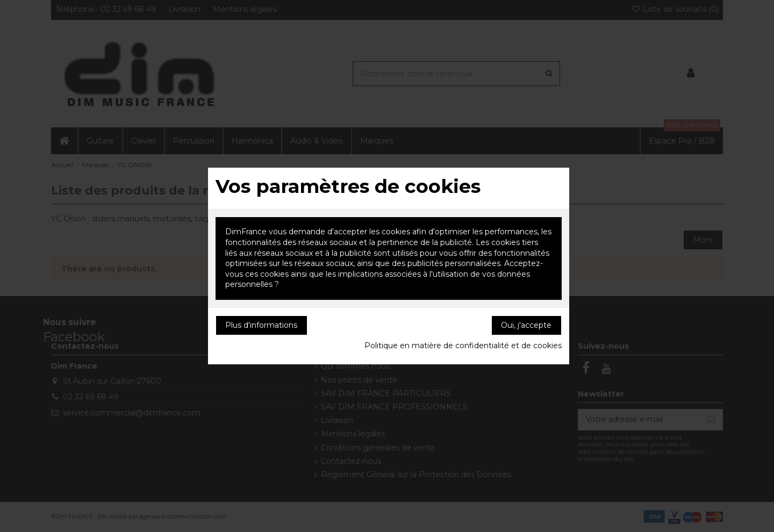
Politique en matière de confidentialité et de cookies (463, 346)
